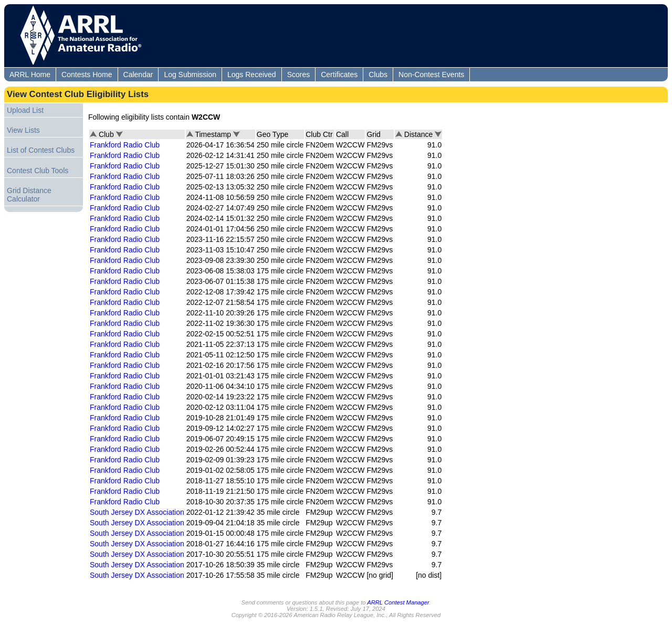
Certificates (339, 75)
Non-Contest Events (431, 75)
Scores (299, 75)
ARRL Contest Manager (398, 602)
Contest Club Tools (38, 171)
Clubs (378, 75)
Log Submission (190, 75)
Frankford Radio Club (125, 145)
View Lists (23, 130)
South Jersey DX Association (137, 512)
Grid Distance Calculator (29, 195)
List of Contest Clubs (41, 150)
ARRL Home (30, 75)
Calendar (138, 75)
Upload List (25, 110)
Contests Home (87, 75)
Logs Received (252, 75)
